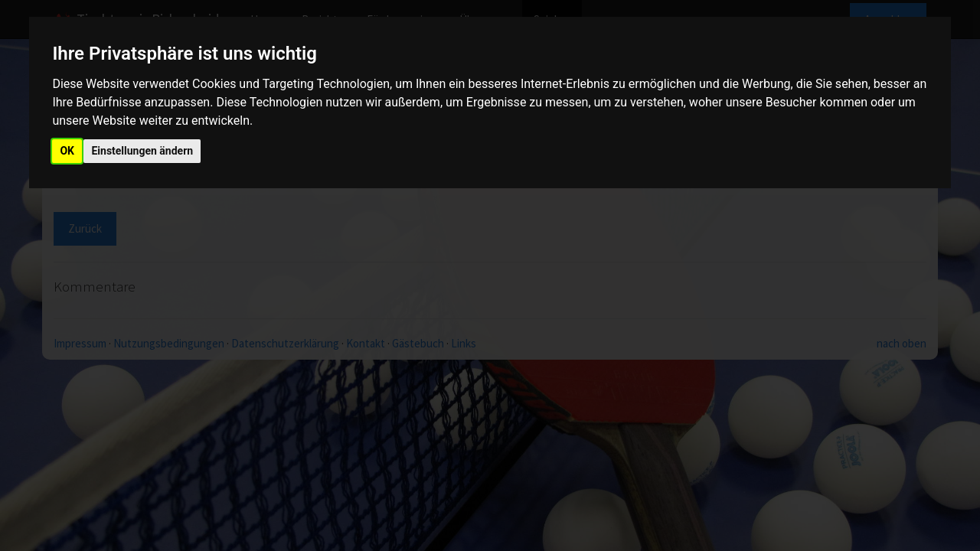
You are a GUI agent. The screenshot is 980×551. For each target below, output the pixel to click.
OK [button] (67, 151)
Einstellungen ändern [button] (142, 151)
